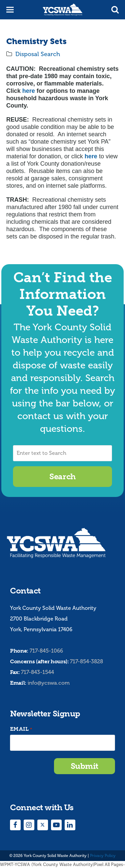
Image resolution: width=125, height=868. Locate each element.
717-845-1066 (46, 651)
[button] (115, 10)
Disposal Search (38, 54)
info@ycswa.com (49, 683)
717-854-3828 (86, 661)
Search (62, 476)
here (29, 91)
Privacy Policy (103, 856)
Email (21, 729)
